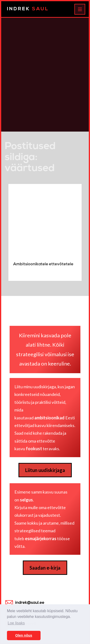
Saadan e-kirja (45, 568)
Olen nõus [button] (24, 635)
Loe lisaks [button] (16, 623)
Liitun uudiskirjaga (45, 470)
